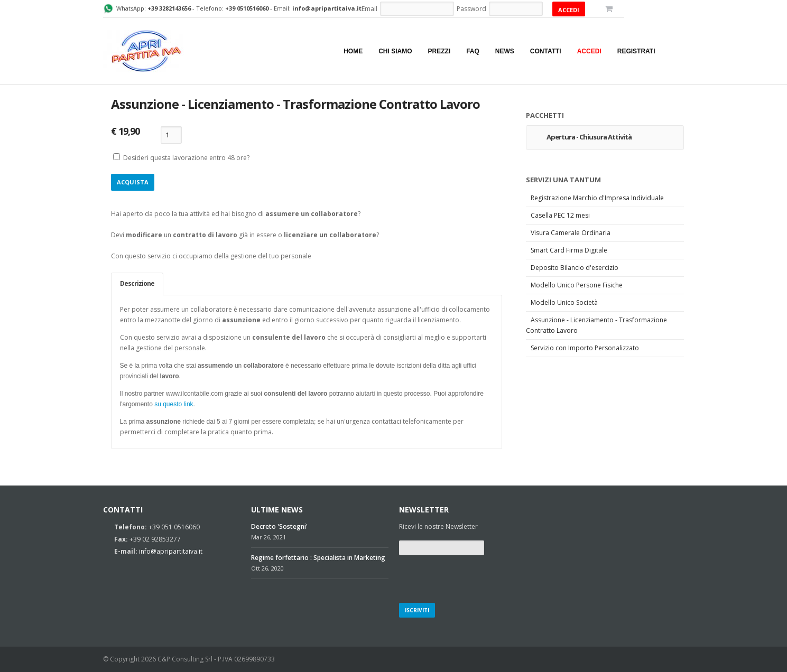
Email (369, 9)
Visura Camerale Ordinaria (571, 233)
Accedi (589, 51)
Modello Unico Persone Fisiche (577, 285)
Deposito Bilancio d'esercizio (575, 268)
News (505, 51)
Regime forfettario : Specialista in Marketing (318, 558)
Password (471, 9)
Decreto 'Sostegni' (279, 526)
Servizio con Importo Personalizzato (585, 348)
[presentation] (479, 577)
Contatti (546, 51)
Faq (473, 51)
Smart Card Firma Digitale (569, 250)
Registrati (636, 51)
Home (353, 51)
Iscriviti (417, 610)
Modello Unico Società (564, 302)
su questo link (174, 404)
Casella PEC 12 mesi (560, 215)
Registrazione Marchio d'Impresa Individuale (597, 198)
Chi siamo (395, 51)
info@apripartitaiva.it (171, 551)
